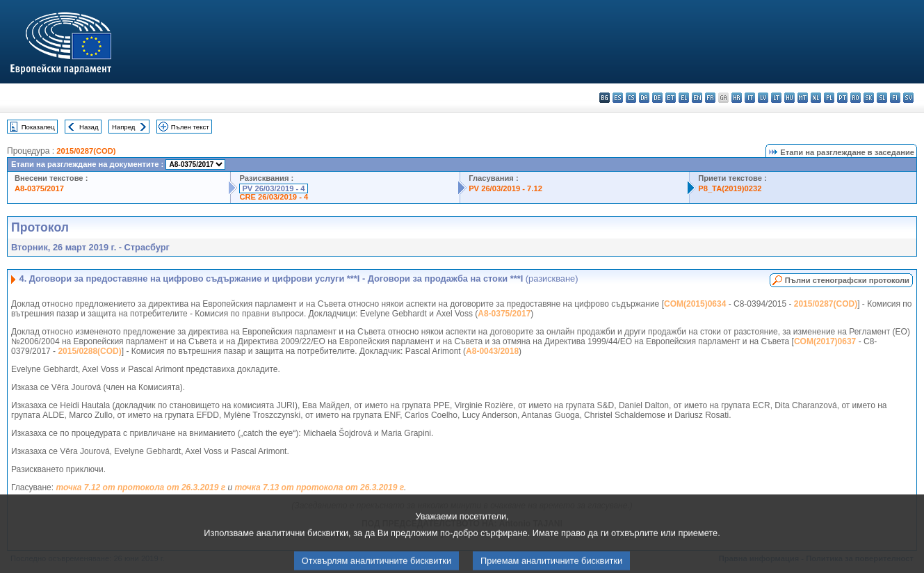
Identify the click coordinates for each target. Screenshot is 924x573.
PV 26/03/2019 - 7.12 (505, 188)
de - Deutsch (657, 98)
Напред (124, 127)
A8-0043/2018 (492, 351)
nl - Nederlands (816, 98)
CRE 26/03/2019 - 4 (274, 197)
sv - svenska (908, 98)
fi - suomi (895, 98)
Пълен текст (190, 127)
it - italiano (750, 98)
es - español (618, 98)
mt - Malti (803, 98)
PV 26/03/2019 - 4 (273, 188)
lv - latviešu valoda (763, 98)
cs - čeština (631, 98)
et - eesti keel (671, 98)
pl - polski (829, 98)
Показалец (38, 127)
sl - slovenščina (882, 98)
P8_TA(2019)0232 (730, 188)
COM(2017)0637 (825, 341)
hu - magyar (789, 98)
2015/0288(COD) (89, 351)
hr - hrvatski (737, 98)
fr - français (710, 98)
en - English (697, 98)
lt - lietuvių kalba (776, 98)
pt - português (842, 98)
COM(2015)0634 (695, 304)
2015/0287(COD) (86, 151)
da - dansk (644, 98)
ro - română (856, 98)
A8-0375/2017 (39, 188)
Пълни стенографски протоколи (847, 280)
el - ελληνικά (684, 98)
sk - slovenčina (869, 98)
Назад (89, 127)
